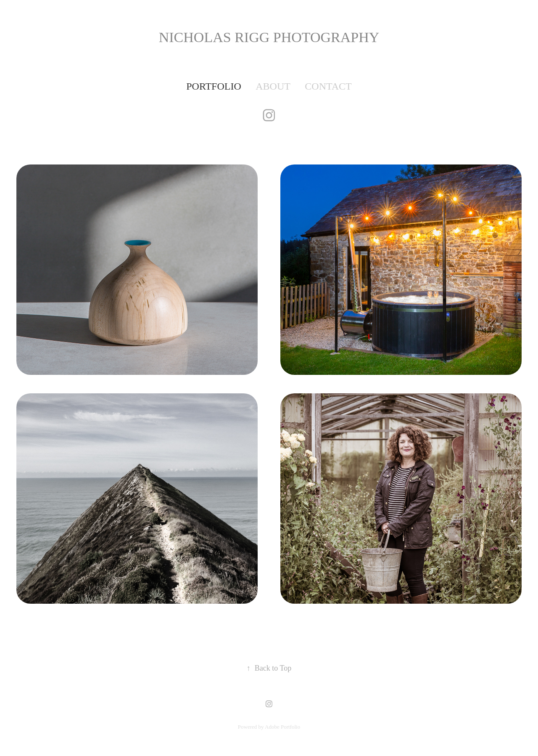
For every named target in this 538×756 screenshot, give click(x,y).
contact (328, 86)
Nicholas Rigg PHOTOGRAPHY (269, 37)
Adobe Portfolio (282, 727)
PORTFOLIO (214, 86)
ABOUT (273, 86)
